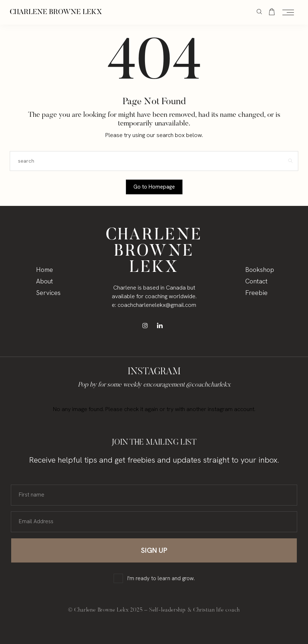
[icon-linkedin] (161, 325)
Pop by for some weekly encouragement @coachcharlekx (154, 385)
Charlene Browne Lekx (56, 12)
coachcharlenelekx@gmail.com (157, 305)
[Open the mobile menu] (288, 13)
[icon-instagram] (147, 325)
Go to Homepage (154, 187)
